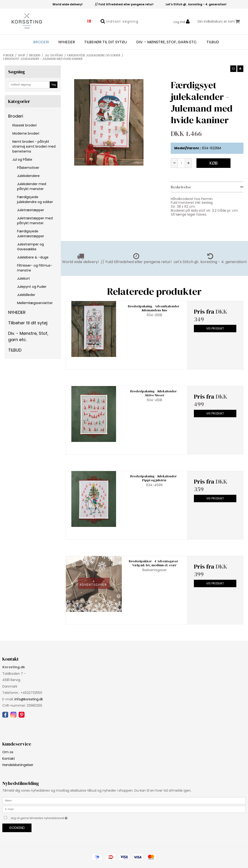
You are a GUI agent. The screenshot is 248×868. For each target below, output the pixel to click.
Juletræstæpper (31, 210)
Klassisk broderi (24, 125)
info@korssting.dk (29, 699)
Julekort (23, 278)
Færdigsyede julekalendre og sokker (35, 199)
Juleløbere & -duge (33, 257)
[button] (233, 69)
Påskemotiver (28, 168)
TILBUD (213, 42)
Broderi (41, 42)
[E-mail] (124, 809)
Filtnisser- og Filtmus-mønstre (35, 268)
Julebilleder (26, 295)
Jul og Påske (22, 159)
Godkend (17, 828)
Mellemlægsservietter (35, 303)
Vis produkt (215, 328)
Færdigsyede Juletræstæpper (31, 234)
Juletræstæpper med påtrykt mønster (35, 221)
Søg (54, 85)
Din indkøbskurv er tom (219, 22)
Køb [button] (214, 163)
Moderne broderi (26, 133)
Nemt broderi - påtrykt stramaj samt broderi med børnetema (34, 146)
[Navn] (124, 800)
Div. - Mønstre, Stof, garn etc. (167, 42)
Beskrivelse (181, 187)
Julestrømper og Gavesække (30, 247)
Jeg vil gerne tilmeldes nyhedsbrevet (51, 817)
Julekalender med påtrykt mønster (32, 186)
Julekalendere (28, 176)
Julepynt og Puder (32, 287)
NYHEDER (67, 42)
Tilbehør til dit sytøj (106, 42)
